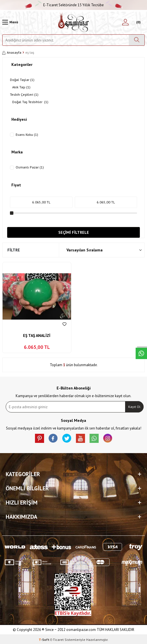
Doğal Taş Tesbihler (30, 102)
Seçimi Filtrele (74, 232)
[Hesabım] (125, 22)
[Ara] (137, 40)
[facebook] (53, 438)
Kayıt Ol (134, 407)
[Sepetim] (138, 22)
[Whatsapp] (94, 438)
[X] (67, 438)
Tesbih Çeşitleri (24, 95)
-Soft (44, 640)
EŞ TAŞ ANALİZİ (37, 335)
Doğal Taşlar (22, 80)
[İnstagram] (108, 438)
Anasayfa (12, 52)
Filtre (14, 250)
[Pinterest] (40, 438)
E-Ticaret (57, 640)
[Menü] (10, 22)
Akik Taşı (21, 87)
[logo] (73, 22)
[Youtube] (80, 438)
